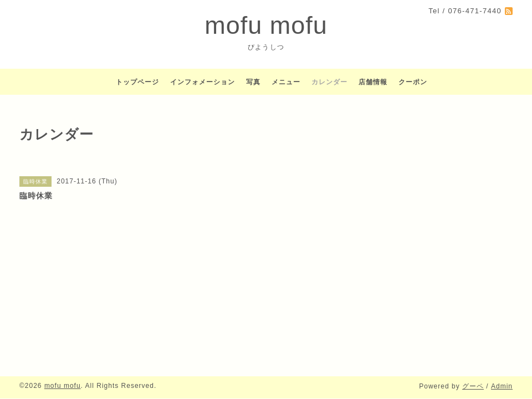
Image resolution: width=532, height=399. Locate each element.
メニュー (286, 82)
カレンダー (329, 82)
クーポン (413, 82)
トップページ (137, 82)
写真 (253, 82)
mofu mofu (266, 25)
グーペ (473, 386)
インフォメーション (203, 82)
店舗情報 (373, 82)
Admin (502, 386)
